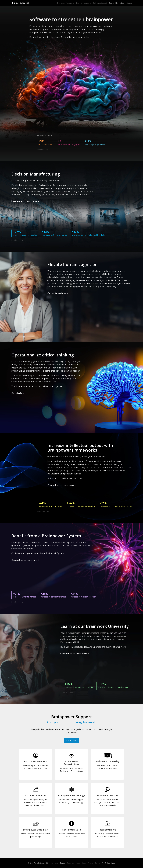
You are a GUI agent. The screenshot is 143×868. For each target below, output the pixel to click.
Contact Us (71, 741)
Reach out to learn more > (25, 202)
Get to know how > (58, 294)
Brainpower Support (100, 3)
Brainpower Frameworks (66, 3)
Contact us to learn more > (62, 485)
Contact (129, 3)
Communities (114, 3)
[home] (34, 3)
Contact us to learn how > (25, 560)
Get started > (19, 393)
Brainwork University (84, 3)
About (122, 3)
